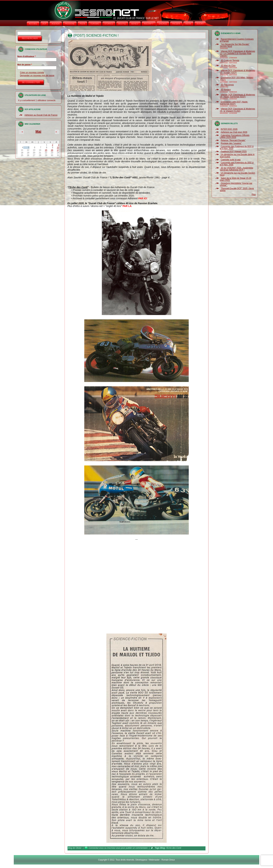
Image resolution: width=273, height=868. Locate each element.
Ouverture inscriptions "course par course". (236, 184)
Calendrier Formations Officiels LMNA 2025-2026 (235, 136)
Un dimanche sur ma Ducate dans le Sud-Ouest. (237, 156)
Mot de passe (25, 65)
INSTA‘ (188, 24)
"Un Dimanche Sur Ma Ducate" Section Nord (235, 45)
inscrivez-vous (114, 848)
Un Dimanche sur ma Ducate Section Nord (237, 174)
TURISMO (95, 24)
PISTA (82, 24)
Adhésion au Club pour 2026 (234, 132)
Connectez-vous (96, 848)
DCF (44, 24)
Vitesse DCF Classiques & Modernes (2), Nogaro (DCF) (237, 71)
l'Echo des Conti (174, 848)
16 (52, 150)
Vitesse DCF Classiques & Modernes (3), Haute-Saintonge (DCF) (237, 96)
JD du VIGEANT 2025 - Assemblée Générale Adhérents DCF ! (237, 169)
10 (58, 147)
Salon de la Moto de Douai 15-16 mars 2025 (236, 179)
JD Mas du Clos (228, 66)
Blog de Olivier (75, 848)
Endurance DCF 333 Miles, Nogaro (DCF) (237, 79)
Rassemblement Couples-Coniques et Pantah (237, 40)
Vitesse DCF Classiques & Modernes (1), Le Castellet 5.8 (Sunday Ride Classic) (237, 53)
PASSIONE (70, 24)
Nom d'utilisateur (26, 56)
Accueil (33, 24)
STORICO (109, 24)
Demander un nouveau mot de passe (37, 75)
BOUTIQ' (122, 24)
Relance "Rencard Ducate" (233, 140)
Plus (254, 195)
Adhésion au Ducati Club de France (41, 115)
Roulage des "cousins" (231, 143)
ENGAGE (163, 24)
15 (46, 150)
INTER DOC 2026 (229, 129)
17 (58, 150)
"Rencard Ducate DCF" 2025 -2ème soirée (237, 189)
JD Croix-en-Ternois (230, 60)
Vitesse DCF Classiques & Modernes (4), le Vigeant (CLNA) (237, 110)
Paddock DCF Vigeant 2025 (234, 151)
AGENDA (56, 24)
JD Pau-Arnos (227, 85)
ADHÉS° (135, 24)
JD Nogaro (226, 90)
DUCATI (200, 24)
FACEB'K (176, 24)
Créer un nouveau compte (32, 73)
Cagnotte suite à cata (231, 160)
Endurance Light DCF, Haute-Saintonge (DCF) (234, 103)
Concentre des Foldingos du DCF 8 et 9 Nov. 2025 (237, 147)
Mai (38, 131)
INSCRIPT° (149, 24)
